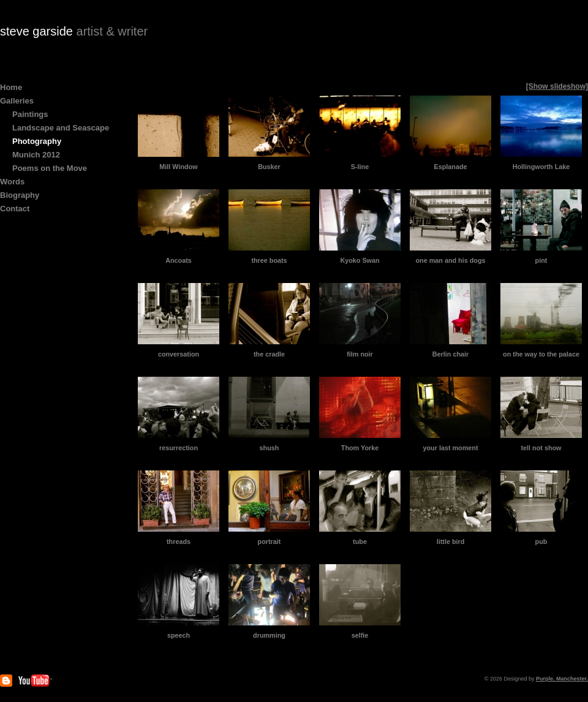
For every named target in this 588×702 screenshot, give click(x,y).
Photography (37, 141)
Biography (20, 195)
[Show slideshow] (557, 86)
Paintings (30, 114)
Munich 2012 (36, 155)
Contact (15, 209)
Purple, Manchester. (562, 679)
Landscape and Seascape (61, 128)
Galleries (17, 101)
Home (11, 87)
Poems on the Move (50, 168)
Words (12, 182)
